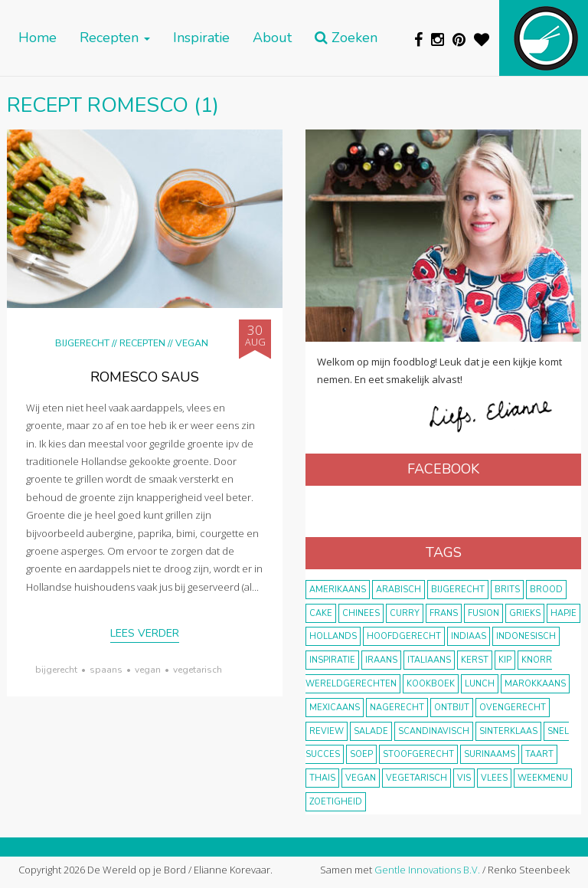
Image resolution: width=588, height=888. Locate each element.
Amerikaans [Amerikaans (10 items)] (338, 590)
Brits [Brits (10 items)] (507, 590)
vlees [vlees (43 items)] (494, 778)
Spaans (106, 670)
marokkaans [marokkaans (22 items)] (535, 684)
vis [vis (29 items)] (464, 778)
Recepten (115, 38)
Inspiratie (201, 38)
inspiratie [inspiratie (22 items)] (332, 660)
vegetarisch (198, 670)
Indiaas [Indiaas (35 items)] (469, 636)
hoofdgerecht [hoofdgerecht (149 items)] (404, 636)
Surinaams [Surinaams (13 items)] (490, 754)
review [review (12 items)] (327, 731)
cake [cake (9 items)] (321, 613)
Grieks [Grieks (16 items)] (525, 613)
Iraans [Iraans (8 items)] (381, 660)
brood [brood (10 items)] (546, 590)
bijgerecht (56, 670)
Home (38, 38)
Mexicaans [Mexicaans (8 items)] (335, 708)
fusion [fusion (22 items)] (483, 613)
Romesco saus (145, 377)
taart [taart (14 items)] (539, 754)
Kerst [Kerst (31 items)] (475, 660)
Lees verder (145, 633)
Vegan (192, 343)
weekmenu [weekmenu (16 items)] (543, 778)
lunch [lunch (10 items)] (480, 684)
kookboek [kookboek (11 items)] (431, 684)
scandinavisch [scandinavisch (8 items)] (434, 731)
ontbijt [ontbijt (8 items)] (452, 708)
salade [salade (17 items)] (371, 731)
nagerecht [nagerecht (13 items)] (397, 708)
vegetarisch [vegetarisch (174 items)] (416, 778)
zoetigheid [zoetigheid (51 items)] (336, 802)
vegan (148, 670)
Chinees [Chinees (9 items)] (361, 613)
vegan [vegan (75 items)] (361, 778)
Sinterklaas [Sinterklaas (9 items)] (508, 731)
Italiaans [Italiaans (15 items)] (429, 660)
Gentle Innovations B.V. (427, 870)
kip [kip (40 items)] (505, 660)
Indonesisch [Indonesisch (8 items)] (526, 636)
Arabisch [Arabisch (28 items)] (399, 590)
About (272, 38)
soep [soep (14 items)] (361, 754)
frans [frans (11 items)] (444, 613)
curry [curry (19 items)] (405, 613)
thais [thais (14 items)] (322, 778)
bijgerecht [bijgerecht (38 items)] (458, 590)
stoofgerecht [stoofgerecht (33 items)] (418, 754)
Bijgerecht (82, 343)
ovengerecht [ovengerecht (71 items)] (513, 708)
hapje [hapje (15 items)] (563, 613)
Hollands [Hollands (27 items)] (333, 636)
